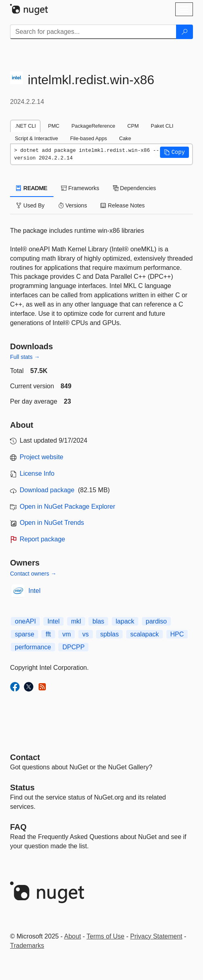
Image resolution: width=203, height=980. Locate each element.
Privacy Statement (156, 936)
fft (48, 634)
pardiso (156, 621)
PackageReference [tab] (93, 126)
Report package (42, 539)
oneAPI (25, 621)
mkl (76, 621)
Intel (35, 591)
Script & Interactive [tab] (36, 138)
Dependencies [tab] (134, 188)
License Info (37, 473)
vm (67, 634)
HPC (177, 634)
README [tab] (32, 188)
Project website (42, 457)
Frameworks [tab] (80, 188)
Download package (47, 490)
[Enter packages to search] (93, 32)
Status (22, 787)
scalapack (145, 634)
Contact (25, 757)
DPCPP (73, 647)
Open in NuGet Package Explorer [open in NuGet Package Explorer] (67, 507)
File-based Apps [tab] (88, 138)
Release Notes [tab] (123, 205)
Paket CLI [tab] (162, 126)
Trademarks (27, 946)
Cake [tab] (125, 138)
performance (33, 647)
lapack (125, 621)
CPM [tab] (133, 126)
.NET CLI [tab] (25, 126)
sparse (25, 634)
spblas (109, 634)
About (73, 936)
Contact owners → (33, 574)
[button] (174, 152)
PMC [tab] (53, 126)
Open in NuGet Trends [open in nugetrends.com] (52, 523)
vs (86, 634)
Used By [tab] (30, 205)
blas (98, 621)
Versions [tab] (73, 205)
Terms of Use (105, 936)
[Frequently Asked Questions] (18, 827)
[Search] (185, 32)
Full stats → (25, 357)
